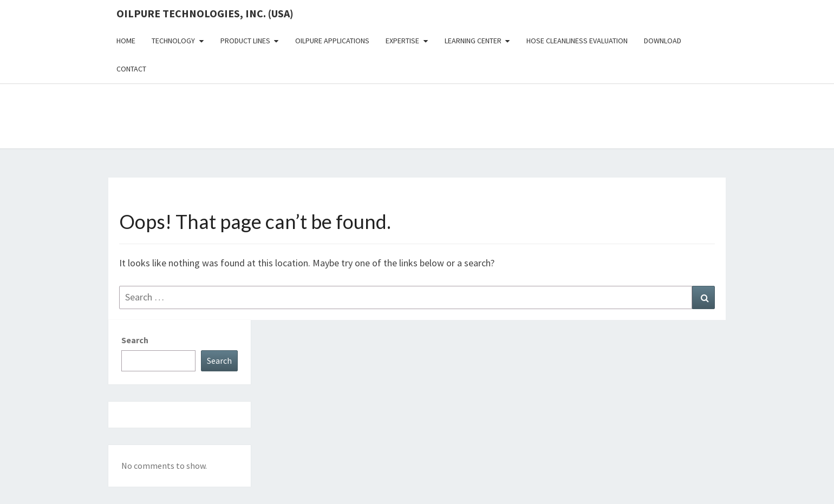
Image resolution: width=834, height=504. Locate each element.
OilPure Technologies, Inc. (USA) (205, 13)
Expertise (402, 41)
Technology (173, 41)
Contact (131, 69)
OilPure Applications (332, 41)
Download (663, 41)
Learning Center (473, 41)
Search (135, 340)
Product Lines (245, 41)
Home (126, 41)
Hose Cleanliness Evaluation (577, 41)
